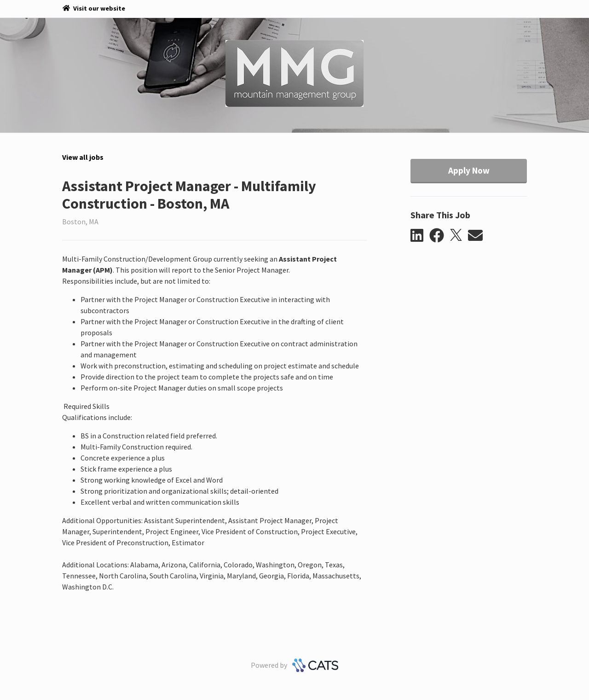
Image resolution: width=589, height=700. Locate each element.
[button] (420, 236)
